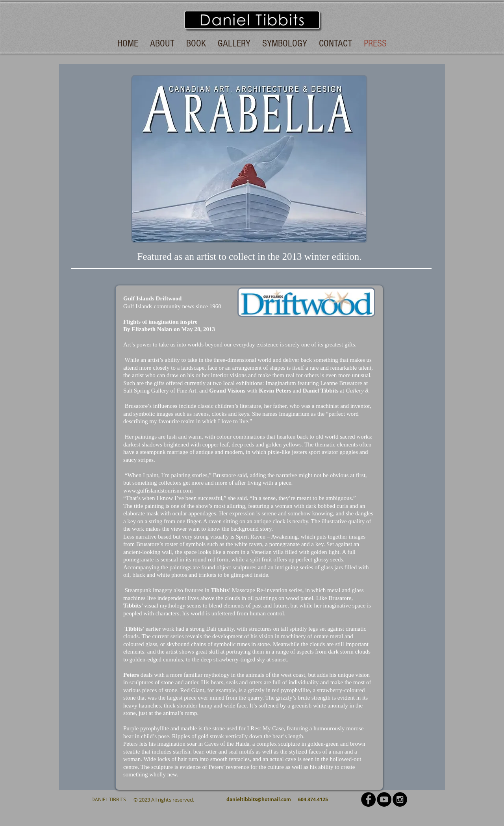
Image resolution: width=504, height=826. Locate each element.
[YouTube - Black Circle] (384, 799)
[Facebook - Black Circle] (368, 799)
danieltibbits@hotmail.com (259, 799)
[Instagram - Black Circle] (400, 799)
